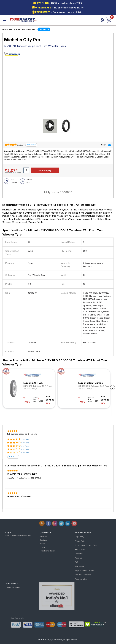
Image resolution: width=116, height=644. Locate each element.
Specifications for (53, 232)
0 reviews (25, 443)
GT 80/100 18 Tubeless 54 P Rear (94, 386)
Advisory (44, 536)
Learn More (44, 29)
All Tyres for (58, 192)
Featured (44, 540)
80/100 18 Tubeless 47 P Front (38, 386)
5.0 (9, 434)
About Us (78, 558)
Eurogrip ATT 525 (33, 383)
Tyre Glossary (80, 566)
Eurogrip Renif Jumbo (91, 383)
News (42, 544)
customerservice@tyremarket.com (18, 535)
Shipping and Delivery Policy (86, 545)
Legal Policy (79, 537)
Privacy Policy (80, 541)
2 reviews (20, 145)
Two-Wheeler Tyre (30, 389)
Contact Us (79, 554)
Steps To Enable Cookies (84, 571)
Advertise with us (82, 579)
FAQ (77, 562)
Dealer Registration (13, 587)
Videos (43, 547)
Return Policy (80, 549)
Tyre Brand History (48, 551)
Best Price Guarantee (83, 575)
